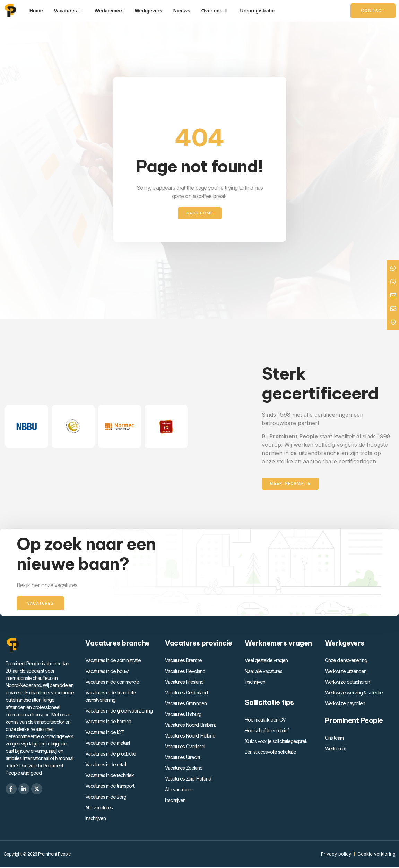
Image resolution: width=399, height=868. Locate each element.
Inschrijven (96, 819)
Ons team (334, 739)
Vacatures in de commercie (112, 683)
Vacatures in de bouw (107, 672)
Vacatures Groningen (186, 704)
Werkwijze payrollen (345, 704)
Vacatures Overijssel (185, 747)
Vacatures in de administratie (113, 661)
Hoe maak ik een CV (265, 721)
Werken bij (335, 749)
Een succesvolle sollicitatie (270, 753)
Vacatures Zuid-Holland (188, 780)
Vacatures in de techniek (110, 776)
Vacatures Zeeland (184, 769)
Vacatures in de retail (106, 765)
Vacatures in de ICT (105, 733)
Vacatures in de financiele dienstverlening (110, 697)
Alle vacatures (99, 808)
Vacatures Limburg (183, 715)
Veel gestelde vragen (266, 661)
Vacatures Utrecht (183, 758)
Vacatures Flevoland (185, 672)
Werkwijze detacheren (347, 683)
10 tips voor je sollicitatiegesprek (276, 742)
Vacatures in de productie (111, 755)
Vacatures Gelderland (186, 694)
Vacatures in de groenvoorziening (119, 712)
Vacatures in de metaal (107, 744)
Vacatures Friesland (184, 683)
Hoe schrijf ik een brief (267, 731)
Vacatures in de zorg (106, 798)
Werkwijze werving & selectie (354, 694)
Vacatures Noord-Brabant (190, 726)
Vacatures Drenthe (183, 661)
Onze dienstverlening (346, 661)
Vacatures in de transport (110, 787)
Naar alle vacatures (263, 672)
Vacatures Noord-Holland (190, 737)
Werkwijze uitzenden (346, 672)
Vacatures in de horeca (108, 722)
